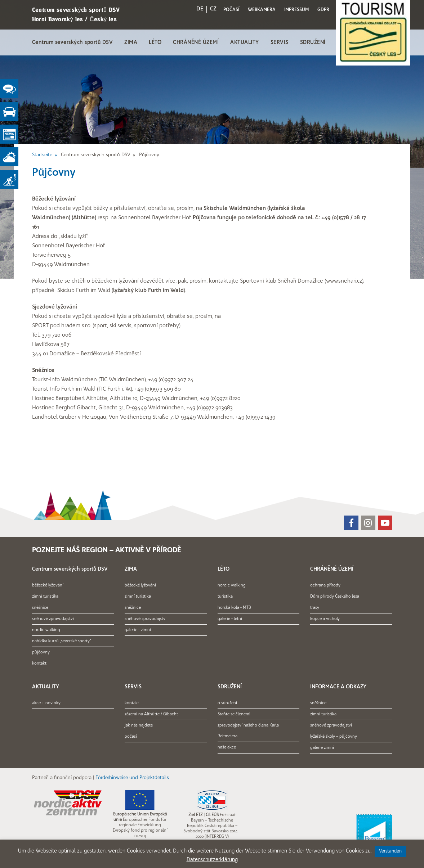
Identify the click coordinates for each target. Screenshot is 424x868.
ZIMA (131, 43)
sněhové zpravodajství (53, 619)
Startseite (42, 155)
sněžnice (40, 608)
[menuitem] (200, 10)
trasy (315, 608)
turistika (225, 597)
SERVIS (280, 43)
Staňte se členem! (234, 714)
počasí (131, 737)
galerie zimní (322, 748)
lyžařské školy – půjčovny (334, 737)
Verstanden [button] (390, 851)
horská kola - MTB (234, 608)
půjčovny (41, 652)
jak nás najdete (139, 725)
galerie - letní (230, 619)
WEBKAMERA (262, 10)
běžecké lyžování (48, 585)
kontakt (39, 664)
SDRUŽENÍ (313, 43)
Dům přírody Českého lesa (335, 597)
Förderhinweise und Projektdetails (132, 778)
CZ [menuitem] (213, 9)
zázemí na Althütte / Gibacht (151, 714)
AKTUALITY (245, 43)
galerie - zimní (138, 630)
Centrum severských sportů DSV (73, 43)
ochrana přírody (325, 585)
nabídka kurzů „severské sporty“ (61, 641)
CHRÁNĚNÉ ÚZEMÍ (196, 43)
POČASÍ (231, 10)
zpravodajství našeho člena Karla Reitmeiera (248, 731)
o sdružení (227, 703)
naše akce (227, 747)
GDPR (323, 10)
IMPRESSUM (296, 10)
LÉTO (155, 43)
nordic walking (46, 630)
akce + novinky (46, 703)
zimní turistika (45, 597)
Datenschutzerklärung (212, 860)
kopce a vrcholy (325, 619)
